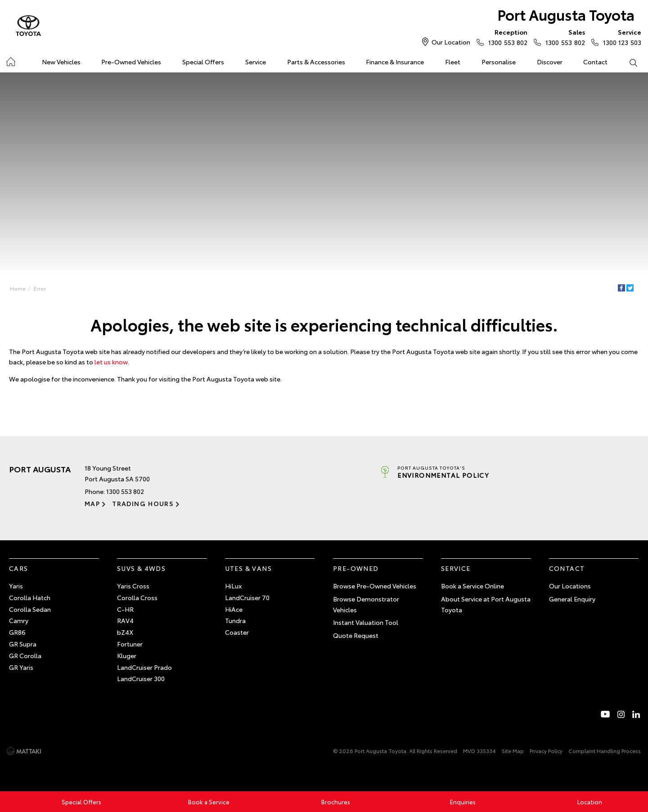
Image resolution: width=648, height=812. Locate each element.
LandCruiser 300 (141, 678)
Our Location (451, 42)
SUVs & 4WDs (141, 568)
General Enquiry (572, 599)
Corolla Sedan (30, 609)
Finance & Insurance (395, 62)
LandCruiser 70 (247, 597)
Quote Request (356, 635)
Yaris (16, 586)
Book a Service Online (472, 586)
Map (92, 503)
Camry (19, 620)
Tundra (235, 620)
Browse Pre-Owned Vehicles (375, 586)
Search (628, 62)
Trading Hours (143, 503)
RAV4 (125, 620)
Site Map (513, 751)
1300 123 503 (620, 37)
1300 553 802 (506, 37)
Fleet (453, 62)
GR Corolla (25, 655)
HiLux (233, 586)
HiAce (234, 609)
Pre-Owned (356, 568)
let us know (111, 362)
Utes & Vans (248, 568)
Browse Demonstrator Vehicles (366, 604)
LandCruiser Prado (144, 667)
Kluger (127, 655)
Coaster (237, 632)
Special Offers (203, 62)
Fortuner (130, 644)
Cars (19, 568)
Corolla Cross (137, 597)
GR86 (17, 632)
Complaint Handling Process (605, 751)
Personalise (499, 62)
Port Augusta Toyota (566, 14)
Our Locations (570, 586)
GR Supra (23, 644)
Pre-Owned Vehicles (131, 62)
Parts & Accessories (316, 62)
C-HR (125, 609)
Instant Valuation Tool (366, 622)
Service (256, 62)
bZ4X (125, 632)
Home (11, 60)
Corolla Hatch (30, 597)
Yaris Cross (133, 586)
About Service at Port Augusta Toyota (486, 604)
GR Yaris (21, 667)
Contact (595, 62)
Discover (550, 62)
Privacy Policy (546, 751)
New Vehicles (61, 62)
